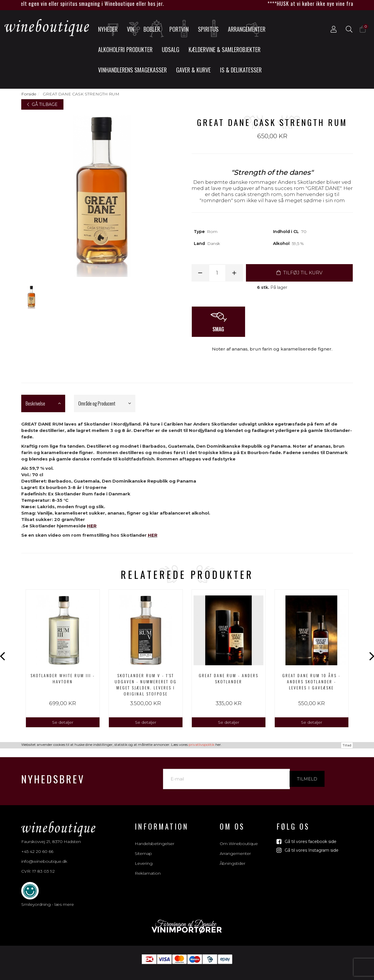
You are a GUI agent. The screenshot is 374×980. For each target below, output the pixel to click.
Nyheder (110, 29)
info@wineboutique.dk (44, 855)
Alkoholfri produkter (125, 49)
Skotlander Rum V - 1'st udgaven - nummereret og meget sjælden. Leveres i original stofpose (146, 684)
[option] (63, 658)
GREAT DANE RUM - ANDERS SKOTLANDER (229, 678)
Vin (133, 29)
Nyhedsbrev (53, 772)
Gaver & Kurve (193, 70)
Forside (29, 94)
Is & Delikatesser (241, 70)
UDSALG (171, 49)
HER (92, 526)
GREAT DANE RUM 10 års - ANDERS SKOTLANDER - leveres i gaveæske (311, 681)
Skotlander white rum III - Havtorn (63, 678)
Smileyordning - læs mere (48, 898)
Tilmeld (307, 772)
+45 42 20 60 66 (37, 845)
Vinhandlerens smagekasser (132, 70)
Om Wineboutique (239, 837)
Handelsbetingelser (155, 837)
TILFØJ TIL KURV (299, 273)
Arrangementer (247, 29)
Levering (144, 857)
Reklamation (148, 867)
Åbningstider (233, 857)
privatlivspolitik (202, 976)
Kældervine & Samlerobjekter (225, 49)
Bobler (154, 29)
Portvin (181, 29)
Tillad (347, 977)
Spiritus (210, 29)
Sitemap (143, 847)
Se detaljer (63, 722)
